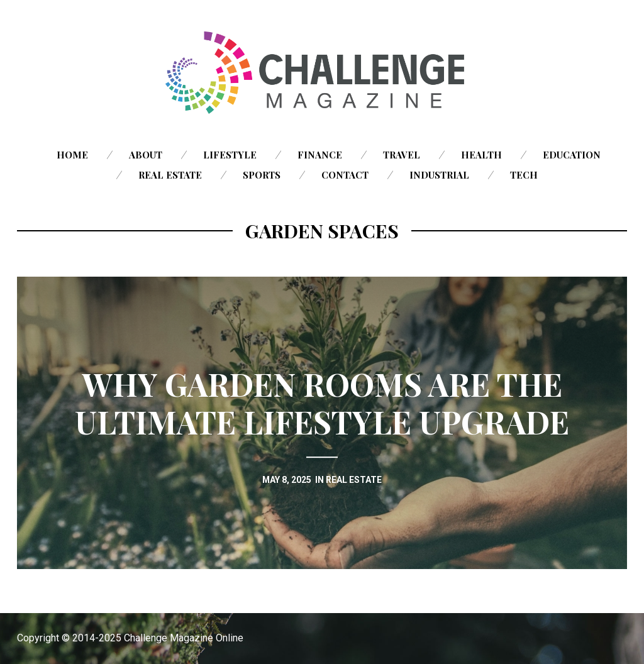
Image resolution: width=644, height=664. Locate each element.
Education (572, 155)
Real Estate (170, 175)
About (146, 155)
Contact (345, 175)
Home (72, 155)
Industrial (439, 175)
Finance (320, 155)
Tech (524, 175)
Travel (402, 155)
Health (481, 155)
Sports (262, 175)
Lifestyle (230, 155)
